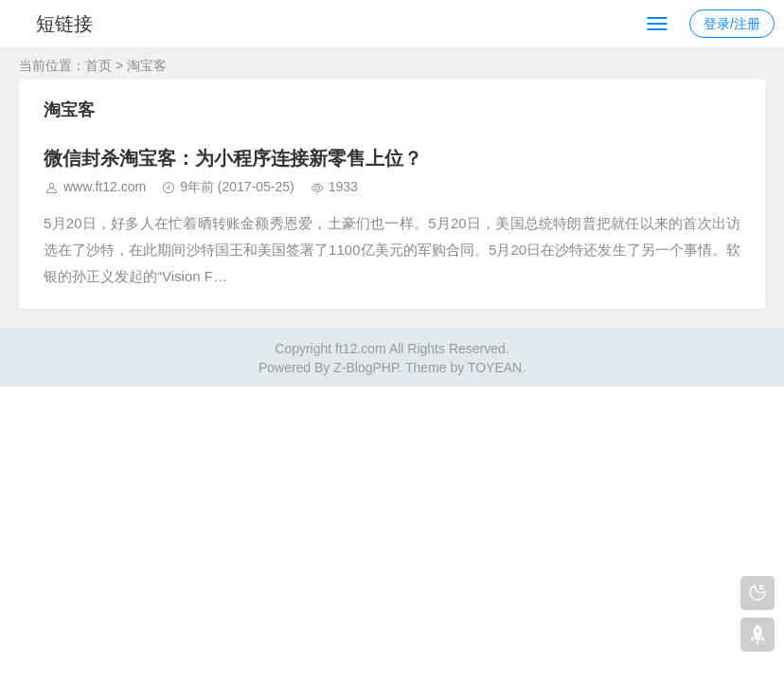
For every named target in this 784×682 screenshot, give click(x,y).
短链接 (64, 24)
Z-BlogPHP (365, 368)
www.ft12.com (105, 187)
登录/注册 (732, 24)
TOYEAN (495, 368)
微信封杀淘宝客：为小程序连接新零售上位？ (233, 158)
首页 (98, 65)
